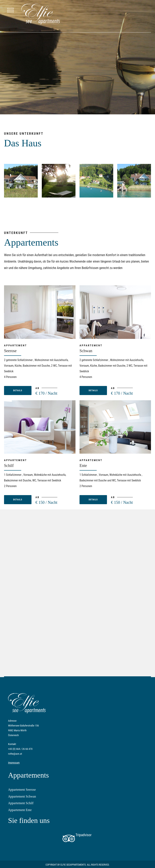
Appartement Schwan (22, 796)
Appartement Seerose (22, 790)
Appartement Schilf (21, 803)
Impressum (14, 763)
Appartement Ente (20, 810)
